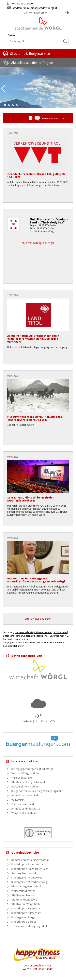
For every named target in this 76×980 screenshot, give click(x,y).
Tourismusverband (23, 804)
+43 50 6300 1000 (22, 3)
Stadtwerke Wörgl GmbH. (27, 904)
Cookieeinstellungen (14, 646)
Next (73, 89)
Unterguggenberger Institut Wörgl (32, 769)
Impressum (21, 632)
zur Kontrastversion (36, 13)
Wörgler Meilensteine (24, 813)
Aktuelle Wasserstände (25, 795)
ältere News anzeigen (38, 619)
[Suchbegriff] (38, 41)
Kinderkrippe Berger (24, 922)
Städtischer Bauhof (23, 895)
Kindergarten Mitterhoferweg (29, 882)
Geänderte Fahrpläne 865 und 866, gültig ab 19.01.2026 (36, 175)
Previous (3, 89)
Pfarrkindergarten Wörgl (26, 886)
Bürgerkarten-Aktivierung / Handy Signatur (37, 791)
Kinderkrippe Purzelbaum (27, 908)
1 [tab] (5, 105)
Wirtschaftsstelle (22, 778)
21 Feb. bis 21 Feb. (13, 224)
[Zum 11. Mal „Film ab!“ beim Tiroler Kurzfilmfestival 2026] (38, 477)
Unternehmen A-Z (59, 636)
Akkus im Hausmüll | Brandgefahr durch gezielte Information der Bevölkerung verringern (33, 339)
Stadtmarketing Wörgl (25, 900)
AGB (30, 632)
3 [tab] (13, 105)
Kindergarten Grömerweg (27, 877)
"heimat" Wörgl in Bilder (26, 773)
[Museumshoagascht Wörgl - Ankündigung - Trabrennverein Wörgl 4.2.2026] (38, 396)
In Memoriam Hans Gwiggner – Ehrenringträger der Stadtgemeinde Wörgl (36, 580)
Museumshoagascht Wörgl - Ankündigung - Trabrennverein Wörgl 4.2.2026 (36, 418)
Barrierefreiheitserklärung (16, 639)
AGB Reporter (60, 632)
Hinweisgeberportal (38, 636)
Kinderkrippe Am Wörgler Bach (30, 869)
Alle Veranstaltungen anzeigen (38, 243)
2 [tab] (9, 105)
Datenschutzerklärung (15, 636)
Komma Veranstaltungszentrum (30, 860)
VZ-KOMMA (18, 800)
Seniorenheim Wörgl (24, 873)
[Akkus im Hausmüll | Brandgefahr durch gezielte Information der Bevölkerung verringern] (38, 315)
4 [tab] (17, 105)
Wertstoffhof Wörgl (23, 891)
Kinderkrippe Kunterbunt (26, 913)
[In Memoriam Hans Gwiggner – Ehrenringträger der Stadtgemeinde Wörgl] (38, 558)
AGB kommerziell (43, 632)
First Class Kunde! (42, 969)
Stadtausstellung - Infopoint (28, 782)
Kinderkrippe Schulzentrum (28, 864)
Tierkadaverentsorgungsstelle (30, 926)
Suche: (12, 35)
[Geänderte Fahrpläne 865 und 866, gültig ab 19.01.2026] (38, 153)
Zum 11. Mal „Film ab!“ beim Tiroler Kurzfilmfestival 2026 (31, 499)
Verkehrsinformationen (25, 786)
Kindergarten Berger (24, 917)
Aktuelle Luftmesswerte (26, 809)
